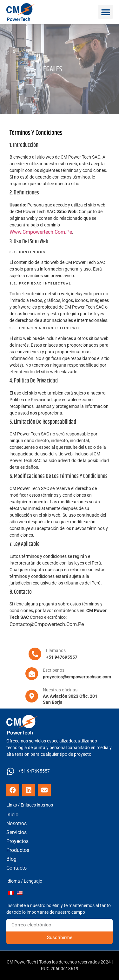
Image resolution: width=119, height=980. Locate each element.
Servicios (17, 832)
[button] (106, 12)
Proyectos (17, 841)
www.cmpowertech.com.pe (41, 232)
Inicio (12, 815)
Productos (18, 850)
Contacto (17, 868)
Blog (11, 859)
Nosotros (17, 823)
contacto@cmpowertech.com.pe (47, 624)
